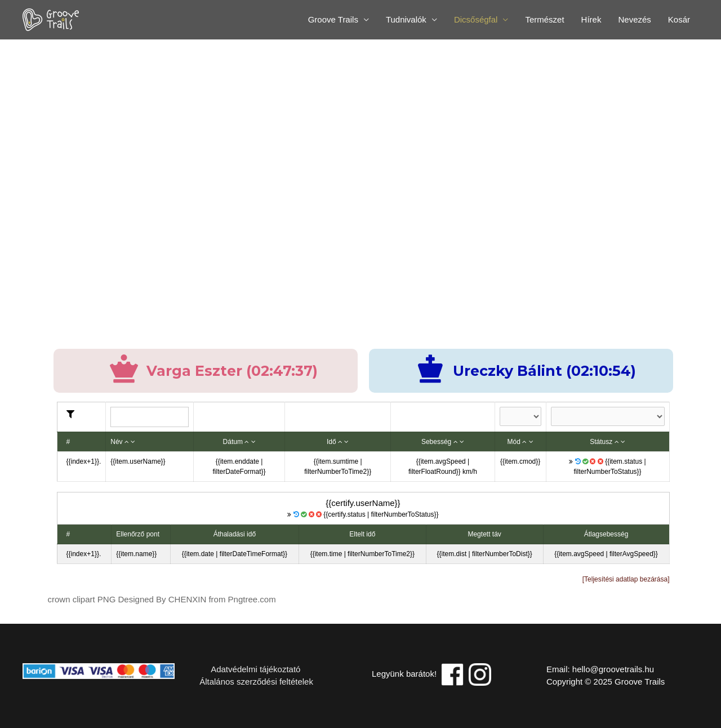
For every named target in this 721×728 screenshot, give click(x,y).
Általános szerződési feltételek (255, 682)
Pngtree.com (252, 599)
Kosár (679, 19)
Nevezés (634, 19)
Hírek (591, 19)
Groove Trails (333, 19)
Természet (544, 19)
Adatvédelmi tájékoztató (249, 669)
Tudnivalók (406, 19)
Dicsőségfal (476, 19)
